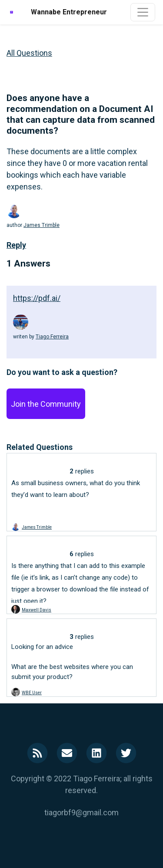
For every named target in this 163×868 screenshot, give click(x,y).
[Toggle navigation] (143, 12)
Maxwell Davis (37, 610)
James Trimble (42, 225)
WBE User (32, 693)
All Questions (29, 53)
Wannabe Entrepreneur (69, 12)
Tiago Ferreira (52, 337)
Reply (16, 245)
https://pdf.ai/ (37, 298)
